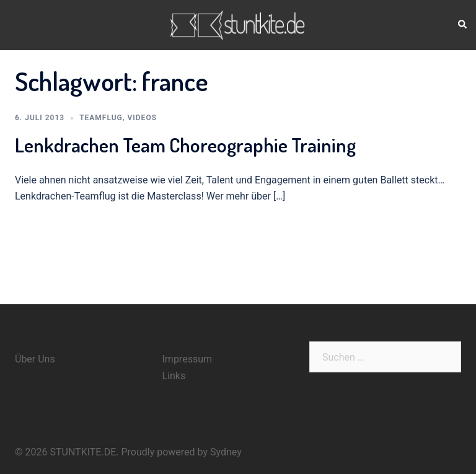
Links (174, 376)
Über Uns (35, 359)
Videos (142, 118)
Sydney (226, 452)
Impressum (187, 359)
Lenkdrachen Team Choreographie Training (185, 145)
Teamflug (101, 118)
